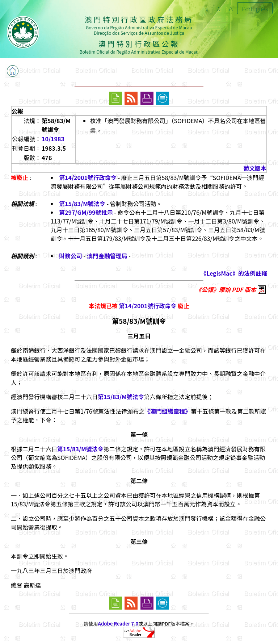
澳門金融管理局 (107, 256)
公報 (17, 111)
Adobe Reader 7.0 (118, 624)
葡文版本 (255, 168)
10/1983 (53, 139)
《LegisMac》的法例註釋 (234, 273)
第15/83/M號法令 (82, 204)
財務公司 (71, 256)
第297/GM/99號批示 (86, 212)
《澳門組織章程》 (168, 411)
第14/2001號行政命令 (88, 177)
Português (255, 9)
